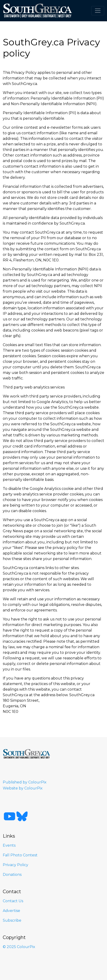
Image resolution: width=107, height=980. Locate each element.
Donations (12, 875)
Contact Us (13, 901)
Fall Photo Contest (20, 855)
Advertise (11, 911)
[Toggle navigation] (98, 11)
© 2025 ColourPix (19, 947)
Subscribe (12, 920)
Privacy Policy (16, 865)
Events (9, 845)
